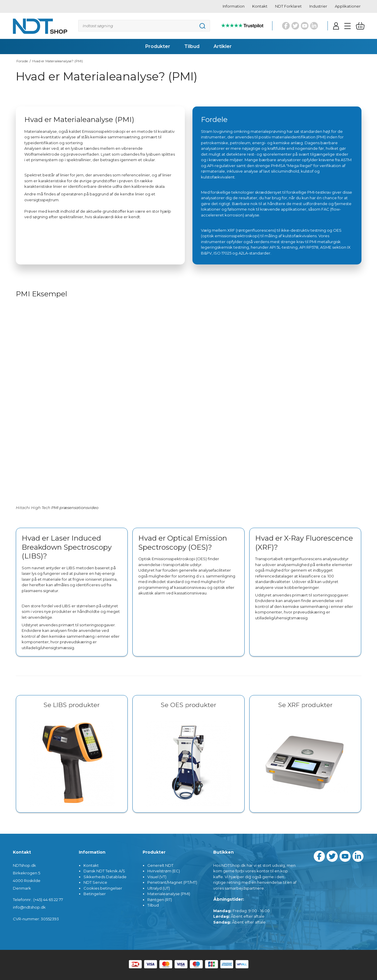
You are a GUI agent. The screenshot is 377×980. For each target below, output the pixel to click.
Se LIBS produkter (72, 705)
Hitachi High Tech (33, 508)
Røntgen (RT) (160, 900)
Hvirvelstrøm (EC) (164, 871)
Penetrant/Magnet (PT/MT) (172, 882)
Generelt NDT (160, 865)
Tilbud (153, 905)
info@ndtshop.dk (29, 907)
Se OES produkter (188, 705)
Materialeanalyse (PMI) (169, 894)
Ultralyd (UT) (159, 888)
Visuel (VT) (157, 877)
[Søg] (144, 26)
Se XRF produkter (305, 705)
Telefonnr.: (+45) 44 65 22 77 (38, 900)
